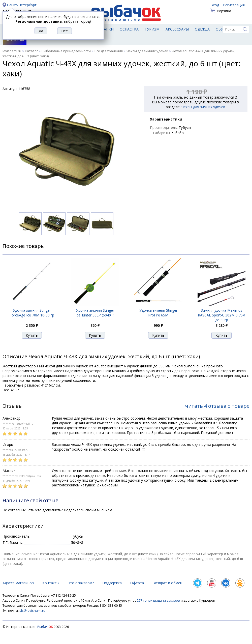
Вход (215, 5)
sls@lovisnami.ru (32, 610)
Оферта (137, 583)
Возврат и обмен (167, 583)
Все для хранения (109, 51)
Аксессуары (177, 29)
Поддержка (112, 583)
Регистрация (234, 5)
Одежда (202, 29)
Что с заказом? (81, 583)
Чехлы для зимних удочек (147, 51)
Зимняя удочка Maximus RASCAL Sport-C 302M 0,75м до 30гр (222, 315)
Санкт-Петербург (22, 5)
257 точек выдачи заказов (159, 600)
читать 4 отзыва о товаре (217, 406)
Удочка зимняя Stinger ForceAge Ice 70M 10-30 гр (32, 313)
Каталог (31, 51)
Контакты (51, 583)
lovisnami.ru (12, 51)
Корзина (224, 11)
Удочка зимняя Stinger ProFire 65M (158, 313)
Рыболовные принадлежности (66, 51)
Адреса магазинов (18, 583)
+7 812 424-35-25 (17, 11)
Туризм (152, 29)
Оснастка (129, 29)
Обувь (222, 29)
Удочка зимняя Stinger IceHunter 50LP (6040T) (95, 313)
